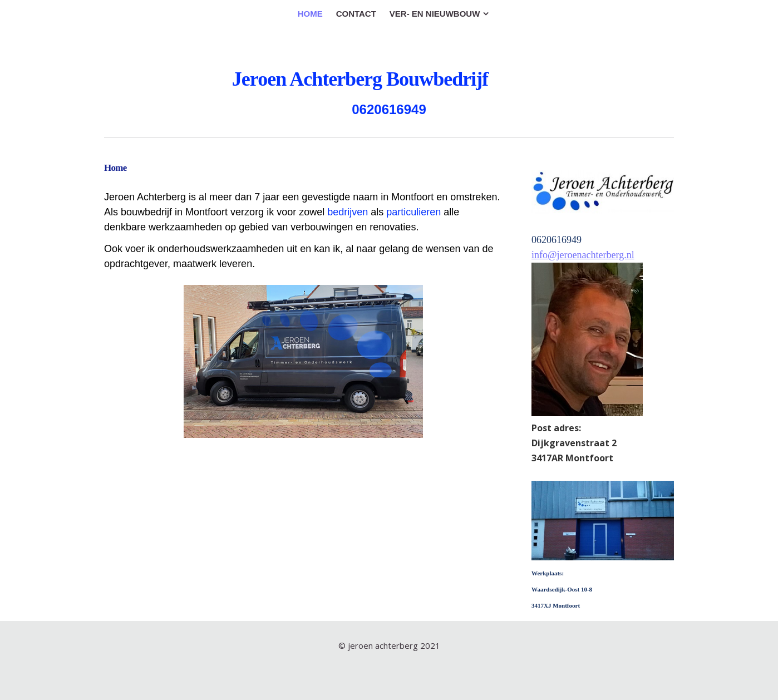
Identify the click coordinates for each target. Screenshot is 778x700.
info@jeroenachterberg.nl (583, 255)
